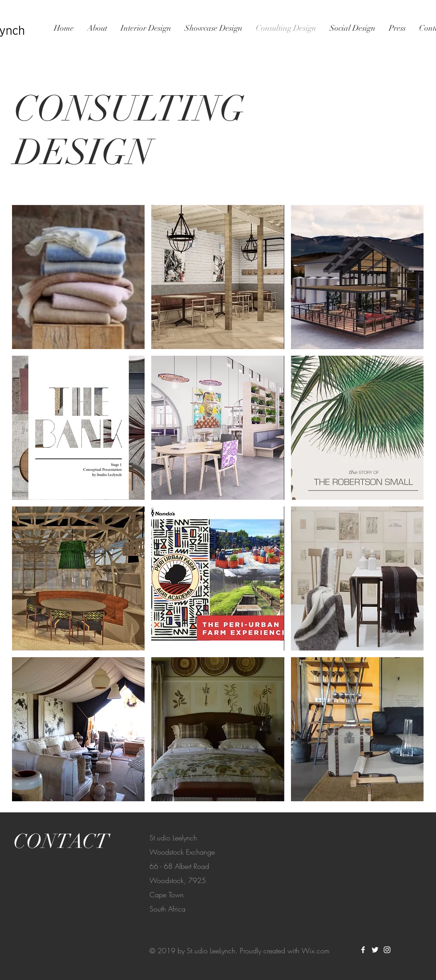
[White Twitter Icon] (375, 950)
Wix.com (316, 951)
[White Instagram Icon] (387, 950)
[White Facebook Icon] (363, 950)
